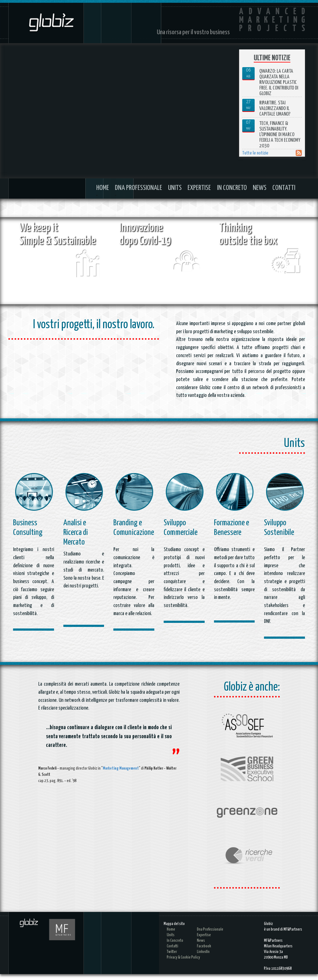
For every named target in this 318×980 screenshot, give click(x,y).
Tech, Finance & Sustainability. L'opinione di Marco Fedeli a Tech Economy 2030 (280, 135)
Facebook (204, 952)
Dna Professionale (139, 188)
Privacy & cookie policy (183, 963)
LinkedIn (203, 958)
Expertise (199, 188)
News (260, 188)
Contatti (284, 188)
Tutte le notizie (255, 153)
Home (103, 188)
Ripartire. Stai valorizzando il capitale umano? (275, 109)
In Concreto (232, 188)
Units (175, 188)
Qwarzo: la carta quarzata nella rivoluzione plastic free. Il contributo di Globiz (279, 83)
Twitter (172, 958)
